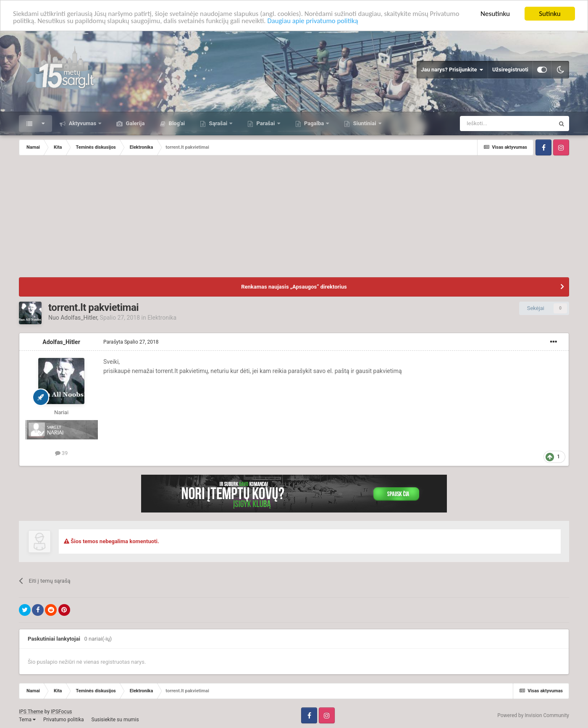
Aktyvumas (82, 123)
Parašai (265, 123)
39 (62, 453)
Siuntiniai (364, 123)
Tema (27, 720)
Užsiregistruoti (510, 70)
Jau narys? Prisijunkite (452, 70)
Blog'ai (176, 123)
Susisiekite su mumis (115, 720)
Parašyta (131, 342)
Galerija (134, 123)
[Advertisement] (294, 218)
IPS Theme (31, 712)
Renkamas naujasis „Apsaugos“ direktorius (294, 287)
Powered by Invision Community (533, 715)
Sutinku (550, 14)
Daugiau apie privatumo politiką (349, 21)
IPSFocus (61, 712)
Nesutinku (495, 14)
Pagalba (314, 123)
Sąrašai (218, 123)
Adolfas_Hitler (79, 318)
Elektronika (162, 318)
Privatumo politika (64, 720)
